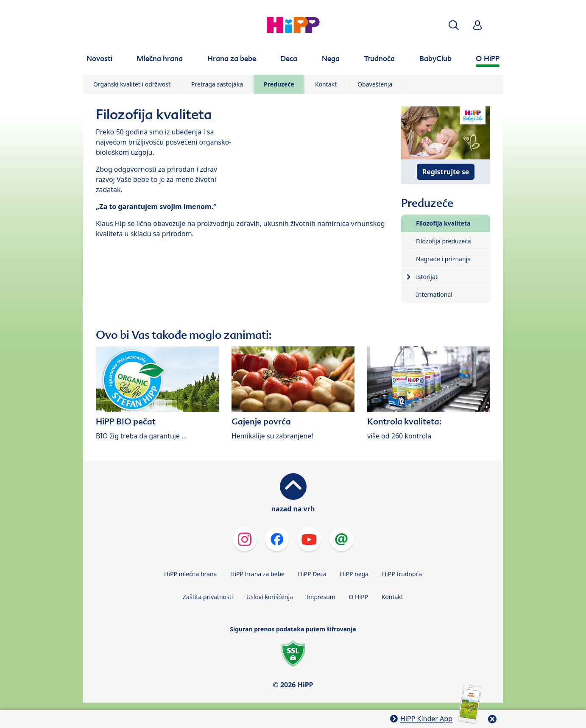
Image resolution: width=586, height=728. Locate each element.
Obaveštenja (375, 84)
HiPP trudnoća (402, 574)
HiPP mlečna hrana (191, 574)
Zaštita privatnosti (208, 597)
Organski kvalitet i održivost (132, 84)
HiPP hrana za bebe (257, 574)
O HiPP (359, 597)
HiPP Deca (312, 574)
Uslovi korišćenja (270, 597)
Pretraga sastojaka (217, 84)
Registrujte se (446, 172)
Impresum (321, 597)
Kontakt (326, 84)
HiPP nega (354, 574)
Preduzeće (279, 84)
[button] (454, 25)
